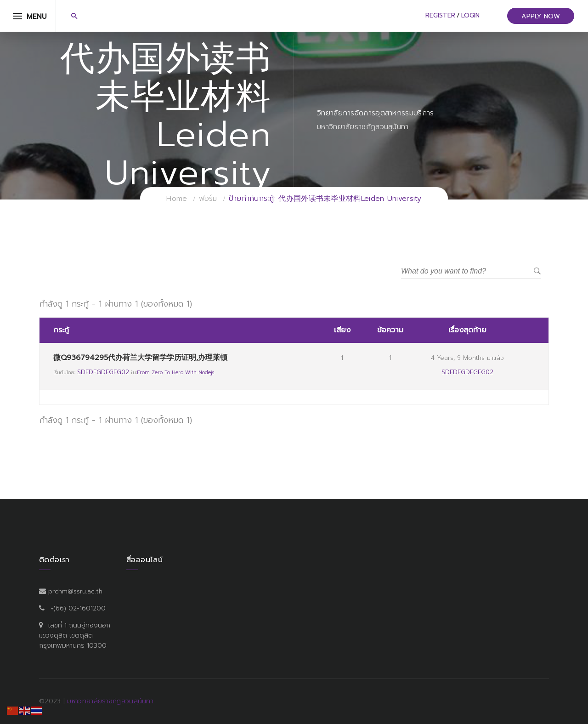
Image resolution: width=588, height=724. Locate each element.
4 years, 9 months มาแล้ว (467, 358)
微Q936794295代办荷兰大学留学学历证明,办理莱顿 (140, 358)
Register (440, 15)
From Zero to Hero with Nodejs (175, 373)
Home (177, 199)
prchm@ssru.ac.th (75, 591)
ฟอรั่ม (208, 199)
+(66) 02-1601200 (78, 608)
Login (470, 15)
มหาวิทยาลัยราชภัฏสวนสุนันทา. (111, 701)
